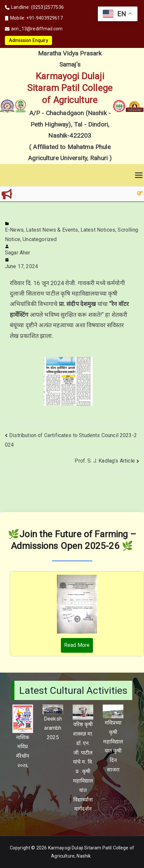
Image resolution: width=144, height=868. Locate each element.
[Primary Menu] (139, 175)
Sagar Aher (18, 253)
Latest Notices (98, 230)
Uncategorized (40, 239)
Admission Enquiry (28, 40)
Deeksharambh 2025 (53, 728)
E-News (14, 230)
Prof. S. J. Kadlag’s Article (105, 461)
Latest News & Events (52, 230)
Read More (77, 645)
